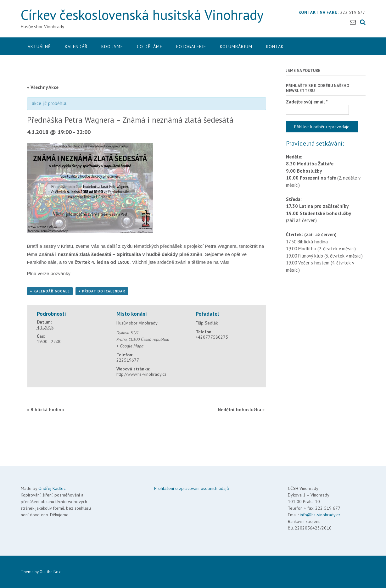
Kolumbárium (236, 47)
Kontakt (277, 47)
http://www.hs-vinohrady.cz (141, 374)
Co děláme (150, 47)
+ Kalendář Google (50, 291)
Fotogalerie (191, 47)
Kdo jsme (112, 47)
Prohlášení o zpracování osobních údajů (192, 488)
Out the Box (50, 572)
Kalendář (76, 47)
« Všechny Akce (43, 87)
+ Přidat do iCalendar (102, 291)
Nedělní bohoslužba (241, 410)
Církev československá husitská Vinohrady (142, 15)
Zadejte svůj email (307, 102)
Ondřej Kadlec (52, 488)
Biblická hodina (45, 410)
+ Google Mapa (130, 346)
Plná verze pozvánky (49, 273)
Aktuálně (39, 47)
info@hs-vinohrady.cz (320, 515)
